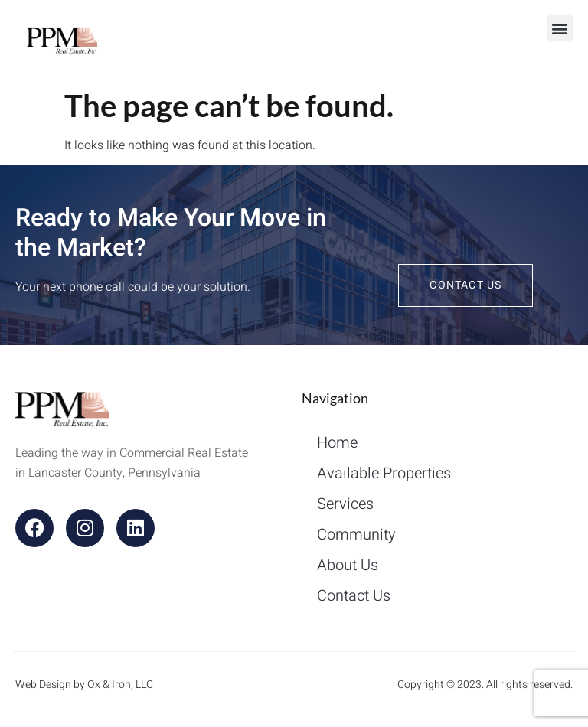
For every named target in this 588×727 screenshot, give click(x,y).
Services (345, 504)
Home (337, 443)
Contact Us (354, 596)
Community (356, 535)
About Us (348, 565)
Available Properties (384, 473)
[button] (560, 28)
